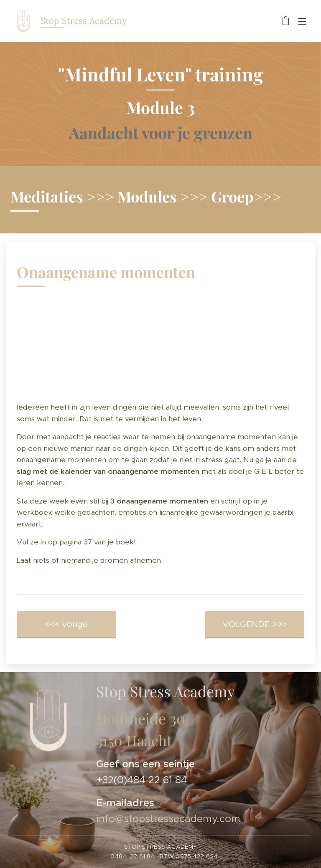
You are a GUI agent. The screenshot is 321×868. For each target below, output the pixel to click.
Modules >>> (163, 196)
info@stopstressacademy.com (168, 819)
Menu (302, 21)
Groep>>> (246, 196)
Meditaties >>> (62, 196)
